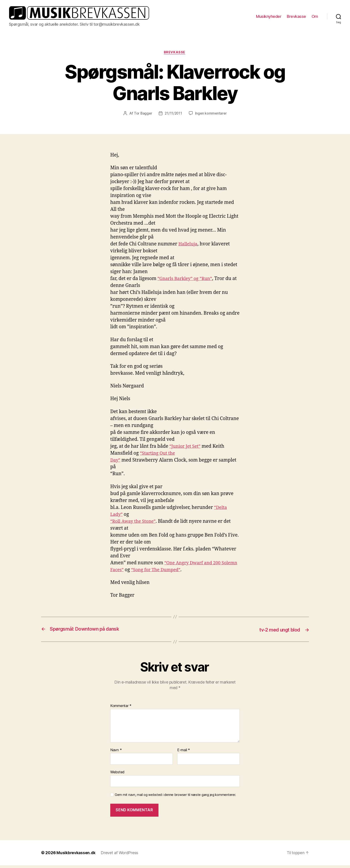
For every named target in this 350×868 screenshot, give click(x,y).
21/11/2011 (173, 116)
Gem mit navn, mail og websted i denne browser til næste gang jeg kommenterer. (175, 797)
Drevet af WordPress (120, 855)
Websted (117, 775)
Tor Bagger (142, 116)
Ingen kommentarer (211, 116)
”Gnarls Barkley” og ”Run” (187, 281)
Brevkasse (296, 18)
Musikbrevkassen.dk (76, 855)
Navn (116, 753)
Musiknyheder (269, 18)
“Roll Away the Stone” (134, 524)
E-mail (184, 753)
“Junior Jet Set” (186, 449)
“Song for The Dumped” (176, 573)
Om (315, 18)
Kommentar (121, 709)
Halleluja (189, 247)
